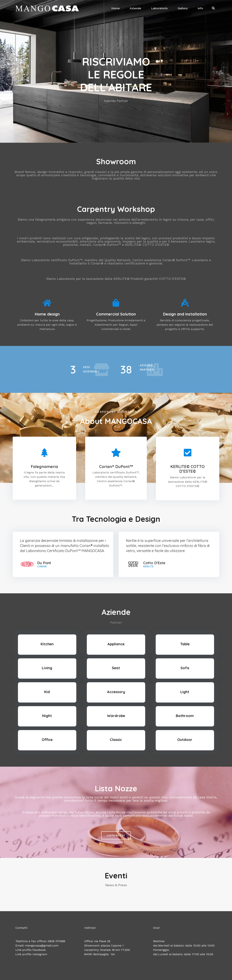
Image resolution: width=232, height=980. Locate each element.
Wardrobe (116, 716)
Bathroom (185, 716)
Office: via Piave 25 (97, 941)
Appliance (116, 644)
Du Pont (44, 563)
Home (116, 8)
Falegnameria (44, 467)
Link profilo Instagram (31, 954)
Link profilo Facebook (31, 950)
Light (185, 692)
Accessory (116, 692)
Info (200, 8)
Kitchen (47, 644)
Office (47, 740)
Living (47, 668)
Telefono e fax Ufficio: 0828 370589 (40, 941)
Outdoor (185, 740)
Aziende (135, 8)
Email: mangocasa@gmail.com (37, 945)
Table (185, 644)
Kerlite (148, 566)
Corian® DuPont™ (116, 467)
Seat (116, 668)
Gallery (183, 8)
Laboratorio (159, 8)
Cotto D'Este (154, 563)
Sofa (185, 668)
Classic (116, 740)
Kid (47, 692)
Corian (42, 566)
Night (47, 716)
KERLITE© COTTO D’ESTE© (188, 469)
